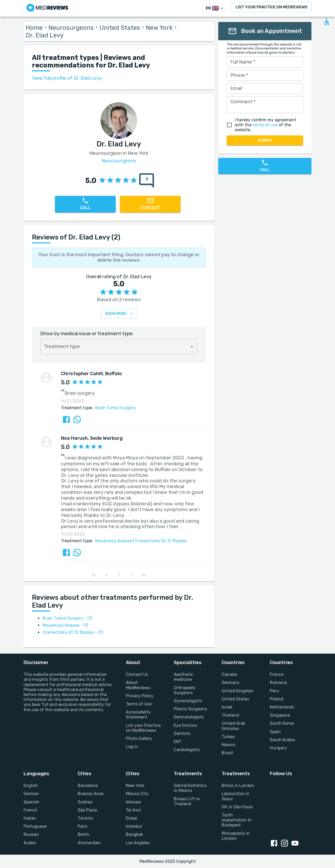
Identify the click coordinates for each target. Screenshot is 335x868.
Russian (31, 834)
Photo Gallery (139, 738)
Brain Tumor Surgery (115, 408)
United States (120, 28)
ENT (178, 742)
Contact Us (137, 674)
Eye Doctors (186, 725)
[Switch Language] (215, 8)
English (31, 786)
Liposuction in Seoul (236, 796)
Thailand (230, 715)
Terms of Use (139, 704)
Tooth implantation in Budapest (237, 820)
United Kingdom (238, 691)
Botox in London (238, 786)
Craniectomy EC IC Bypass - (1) (73, 632)
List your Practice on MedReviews (143, 728)
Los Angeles (138, 843)
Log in (132, 747)
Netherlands (282, 707)
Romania (278, 683)
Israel (227, 707)
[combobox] (119, 347)
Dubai (132, 818)
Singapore (280, 715)
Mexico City (137, 794)
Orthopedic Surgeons (185, 690)
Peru (274, 691)
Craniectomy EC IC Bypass (159, 541)
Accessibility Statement (138, 715)
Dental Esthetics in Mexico (190, 788)
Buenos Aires (91, 794)
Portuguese (35, 826)
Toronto (85, 818)
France (277, 674)
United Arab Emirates (233, 726)
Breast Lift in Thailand (187, 801)
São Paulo (87, 810)
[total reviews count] (147, 181)
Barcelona (88, 786)
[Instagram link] (286, 844)
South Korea (282, 723)
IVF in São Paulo (237, 807)
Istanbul (134, 826)
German (31, 794)
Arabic (30, 843)
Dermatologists (189, 717)
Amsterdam (89, 843)
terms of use (265, 125)
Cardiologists (187, 750)
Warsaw (133, 802)
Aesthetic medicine (183, 677)
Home (34, 28)
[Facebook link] (275, 844)
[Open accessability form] (326, 22)
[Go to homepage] (47, 8)
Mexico (228, 745)
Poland (277, 699)
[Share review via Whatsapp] (77, 419)
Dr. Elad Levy (45, 35)
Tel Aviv (133, 810)
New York (159, 28)
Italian (30, 818)
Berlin (83, 834)
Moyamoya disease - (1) (65, 625)
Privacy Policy (140, 696)
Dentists (182, 733)
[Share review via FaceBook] (66, 419)
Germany (231, 683)
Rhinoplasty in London (236, 836)
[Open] (192, 347)
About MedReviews (138, 685)
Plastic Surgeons (190, 709)
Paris (83, 826)
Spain (275, 732)
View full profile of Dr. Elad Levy (67, 78)
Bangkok (134, 834)
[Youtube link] (296, 844)
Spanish (31, 802)
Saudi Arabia (282, 740)
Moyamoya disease (113, 541)
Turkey (228, 737)
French (30, 810)
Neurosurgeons (71, 28)
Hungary (278, 748)
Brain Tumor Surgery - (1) (67, 618)
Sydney (85, 802)
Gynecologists (188, 701)
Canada (229, 674)
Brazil (227, 753)
